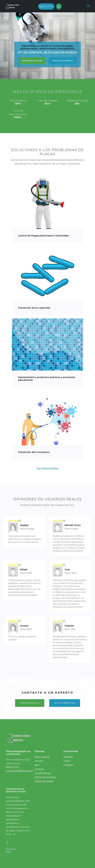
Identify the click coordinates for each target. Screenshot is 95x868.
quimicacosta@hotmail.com (20, 771)
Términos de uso (43, 773)
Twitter (67, 761)
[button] (7, 40)
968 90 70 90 (46, 6)
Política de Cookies (44, 781)
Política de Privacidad (45, 777)
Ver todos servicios (47, 468)
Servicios (39, 761)
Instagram (68, 765)
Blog (37, 765)
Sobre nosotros (42, 757)
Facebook (68, 757)
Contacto (39, 769)
